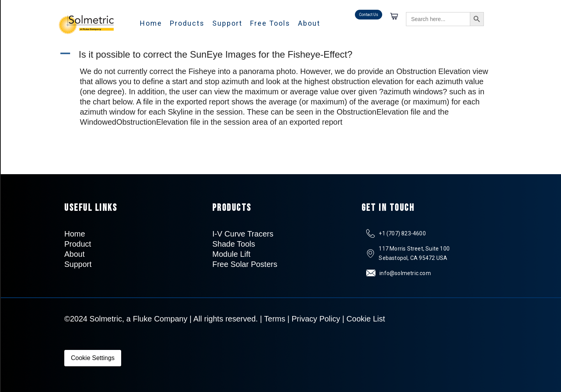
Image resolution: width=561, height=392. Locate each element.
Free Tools (270, 23)
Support (227, 23)
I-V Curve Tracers (243, 234)
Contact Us (369, 15)
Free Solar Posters (245, 264)
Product (78, 244)
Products (187, 23)
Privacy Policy (316, 319)
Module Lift (231, 254)
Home (151, 23)
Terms (275, 319)
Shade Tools (234, 244)
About (309, 23)
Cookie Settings (93, 358)
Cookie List (366, 319)
